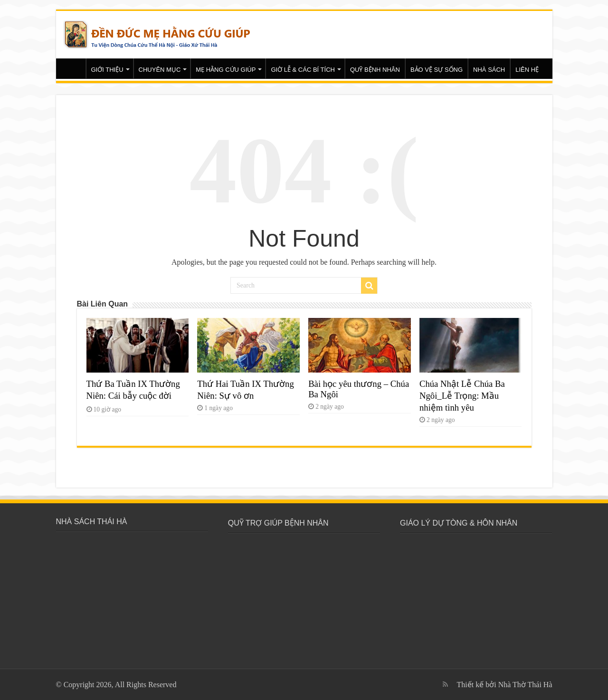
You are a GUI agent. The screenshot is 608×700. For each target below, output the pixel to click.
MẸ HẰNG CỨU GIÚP (226, 70)
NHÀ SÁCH (489, 70)
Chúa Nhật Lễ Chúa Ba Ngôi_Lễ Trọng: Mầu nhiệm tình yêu (462, 396)
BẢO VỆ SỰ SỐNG (437, 70)
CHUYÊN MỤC (160, 70)
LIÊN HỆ (527, 70)
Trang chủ (73, 68)
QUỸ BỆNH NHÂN (375, 70)
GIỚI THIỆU (107, 70)
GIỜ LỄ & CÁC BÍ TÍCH (303, 70)
